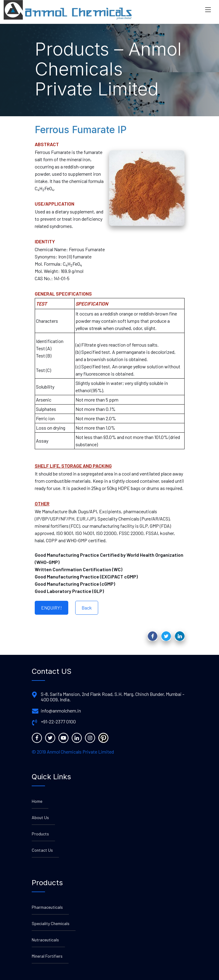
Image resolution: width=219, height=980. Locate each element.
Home (37, 801)
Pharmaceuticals (47, 907)
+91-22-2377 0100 (58, 722)
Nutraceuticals (45, 940)
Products (40, 834)
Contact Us (42, 850)
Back (87, 608)
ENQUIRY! (52, 608)
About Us (40, 817)
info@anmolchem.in (61, 711)
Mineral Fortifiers (47, 956)
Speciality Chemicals (51, 923)
